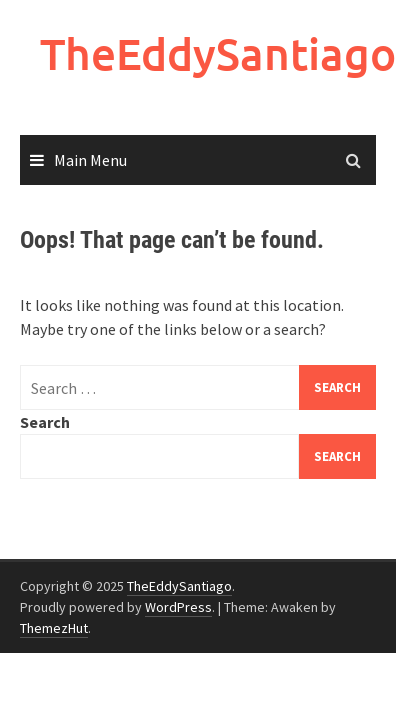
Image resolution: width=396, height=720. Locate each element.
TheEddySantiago (218, 53)
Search (45, 422)
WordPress (178, 607)
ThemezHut (54, 628)
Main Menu (90, 160)
